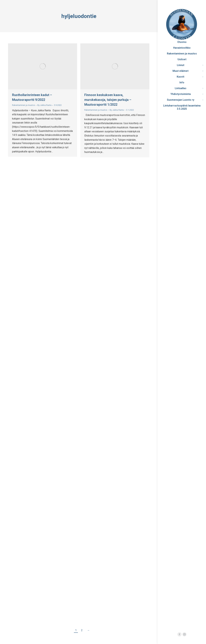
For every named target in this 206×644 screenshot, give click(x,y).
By (44, 105)
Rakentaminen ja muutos (23, 105)
